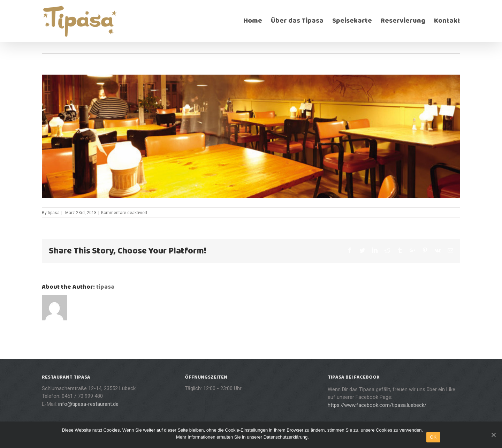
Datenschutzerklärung (286, 437)
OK (433, 437)
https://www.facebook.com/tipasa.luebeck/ (377, 405)
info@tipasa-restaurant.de (88, 404)
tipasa (54, 213)
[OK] (493, 435)
